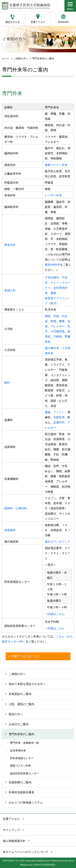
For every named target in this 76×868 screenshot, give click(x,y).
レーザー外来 (53, 195)
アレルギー (58, 326)
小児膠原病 (58, 331)
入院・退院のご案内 (21, 704)
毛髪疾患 (59, 417)
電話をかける (13, 22)
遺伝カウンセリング (58, 542)
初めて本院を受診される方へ (27, 684)
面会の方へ (16, 714)
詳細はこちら (56, 614)
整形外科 (10, 245)
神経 (48, 316)
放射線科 (10, 530)
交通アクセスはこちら (26, 656)
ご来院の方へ (21, 59)
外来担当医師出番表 (21, 792)
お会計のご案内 (19, 724)
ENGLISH (63, 22)
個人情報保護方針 (14, 841)
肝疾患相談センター (22, 758)
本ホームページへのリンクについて (26, 852)
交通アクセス (38, 22)
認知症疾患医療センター (24, 774)
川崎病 (58, 336)
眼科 (7, 383)
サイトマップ (11, 830)
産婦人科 (10, 290)
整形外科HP (52, 265)
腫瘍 (62, 321)
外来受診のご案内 (20, 694)
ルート (6, 59)
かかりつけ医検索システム (26, 803)
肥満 (53, 321)
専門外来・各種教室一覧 (24, 743)
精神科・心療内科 (16, 508)
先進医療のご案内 (20, 782)
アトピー (59, 412)
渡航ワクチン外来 (56, 165)
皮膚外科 (59, 422)
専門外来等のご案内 (21, 734)
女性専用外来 (18, 751)
